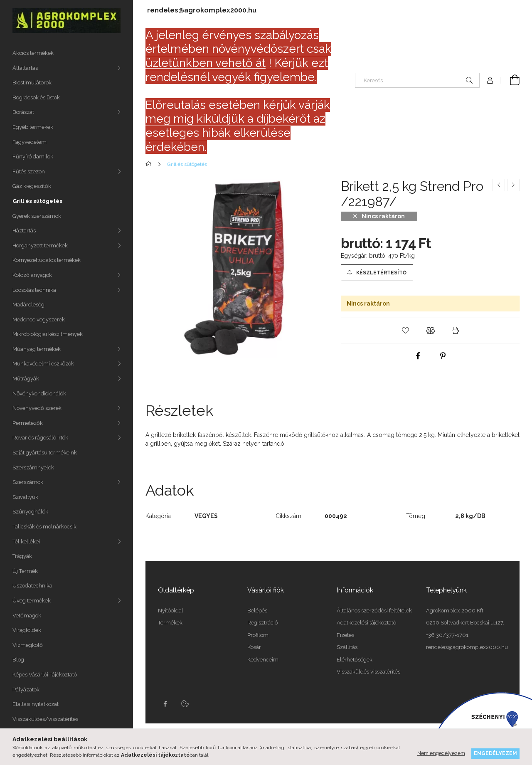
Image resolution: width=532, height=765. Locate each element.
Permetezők (28, 423)
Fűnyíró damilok (33, 157)
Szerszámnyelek (33, 468)
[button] (405, 331)
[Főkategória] (150, 164)
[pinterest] (443, 356)
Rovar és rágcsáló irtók (40, 438)
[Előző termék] (499, 185)
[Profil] (490, 80)
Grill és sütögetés (37, 201)
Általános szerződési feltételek (374, 611)
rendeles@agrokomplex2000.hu (202, 10)
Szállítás (347, 647)
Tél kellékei (26, 542)
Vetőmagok (27, 616)
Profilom (258, 635)
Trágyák (22, 556)
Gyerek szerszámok (37, 216)
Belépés (257, 611)
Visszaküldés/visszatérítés (45, 719)
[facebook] (418, 356)
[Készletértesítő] (377, 273)
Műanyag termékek (37, 349)
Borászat (23, 112)
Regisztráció (262, 623)
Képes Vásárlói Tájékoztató (45, 675)
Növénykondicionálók (39, 394)
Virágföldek (27, 630)
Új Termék (25, 571)
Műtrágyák (26, 379)
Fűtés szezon (29, 172)
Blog (18, 660)
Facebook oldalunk (165, 704)
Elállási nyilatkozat (36, 704)
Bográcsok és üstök (36, 97)
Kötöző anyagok (32, 275)
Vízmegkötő (28, 645)
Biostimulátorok (32, 83)
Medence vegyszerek (39, 320)
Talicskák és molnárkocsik (44, 527)
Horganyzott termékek (40, 246)
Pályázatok (26, 690)
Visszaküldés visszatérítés (368, 672)
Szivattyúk (25, 497)
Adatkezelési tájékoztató (366, 623)
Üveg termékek (32, 601)
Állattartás (25, 68)
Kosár (254, 647)
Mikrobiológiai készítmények (48, 334)
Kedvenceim (263, 660)
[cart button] (510, 80)
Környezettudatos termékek (47, 260)
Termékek (170, 623)
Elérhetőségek (355, 660)
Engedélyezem (495, 753)
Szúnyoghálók (30, 512)
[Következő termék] (513, 185)
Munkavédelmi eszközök (43, 364)
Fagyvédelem (30, 142)
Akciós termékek (33, 53)
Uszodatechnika (32, 586)
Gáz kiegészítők (32, 186)
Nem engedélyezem (441, 753)
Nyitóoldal (171, 611)
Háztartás (24, 231)
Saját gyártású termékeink (45, 453)
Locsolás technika (34, 290)
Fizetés (345, 635)
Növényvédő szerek (37, 408)
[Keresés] (417, 80)
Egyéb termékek (33, 127)
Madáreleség (28, 305)
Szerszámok (28, 482)
